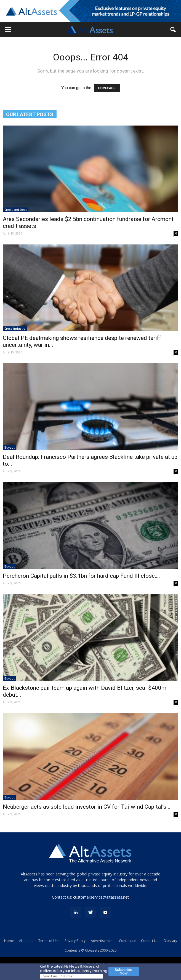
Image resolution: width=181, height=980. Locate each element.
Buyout (10, 448)
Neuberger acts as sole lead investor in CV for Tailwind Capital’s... (87, 807)
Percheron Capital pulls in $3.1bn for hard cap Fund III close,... (81, 576)
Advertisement (102, 941)
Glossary (170, 941)
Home (9, 941)
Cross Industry (15, 329)
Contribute (127, 941)
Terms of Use (49, 941)
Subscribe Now (124, 971)
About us (26, 941)
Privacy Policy (75, 941)
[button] (8, 30)
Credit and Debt (16, 210)
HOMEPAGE (107, 88)
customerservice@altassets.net (101, 897)
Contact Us (150, 941)
